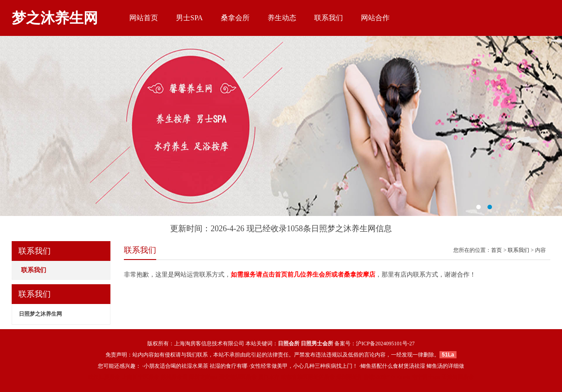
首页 (496, 250)
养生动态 (282, 18)
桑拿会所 (235, 18)
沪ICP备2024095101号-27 (385, 344)
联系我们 (329, 18)
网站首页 (144, 18)
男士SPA (189, 18)
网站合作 (375, 18)
